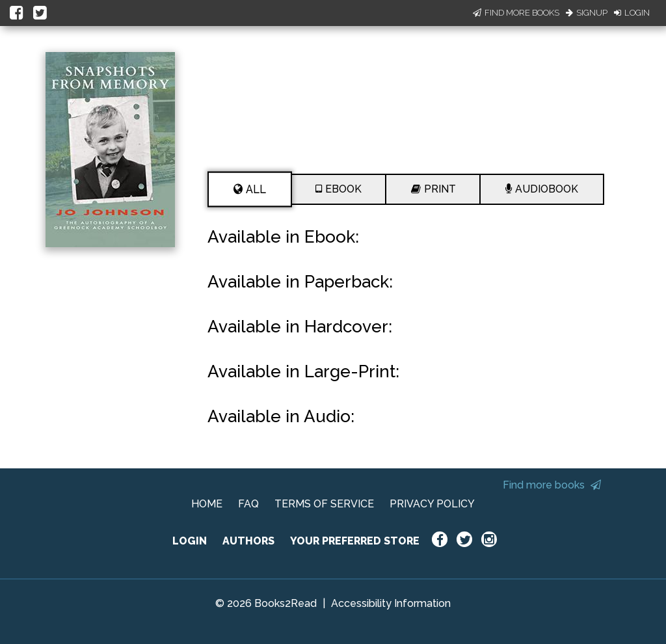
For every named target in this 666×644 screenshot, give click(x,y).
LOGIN (190, 541)
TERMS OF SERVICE (324, 504)
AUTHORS (248, 541)
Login (632, 13)
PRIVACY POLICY (432, 504)
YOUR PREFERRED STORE (355, 541)
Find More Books (516, 13)
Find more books (552, 485)
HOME (207, 504)
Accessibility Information (391, 603)
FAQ (248, 504)
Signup (587, 13)
